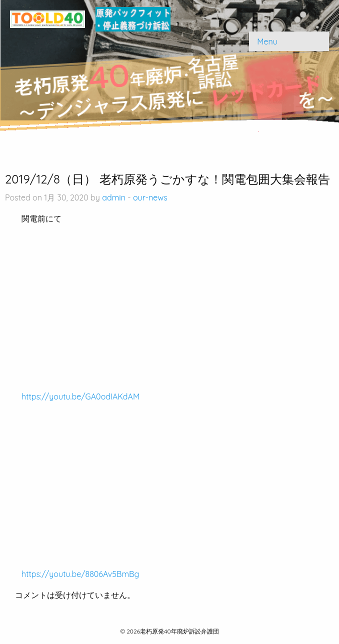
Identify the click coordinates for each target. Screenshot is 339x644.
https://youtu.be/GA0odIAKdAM (80, 396)
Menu (267, 41)
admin (114, 197)
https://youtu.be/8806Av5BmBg (80, 574)
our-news (150, 197)
